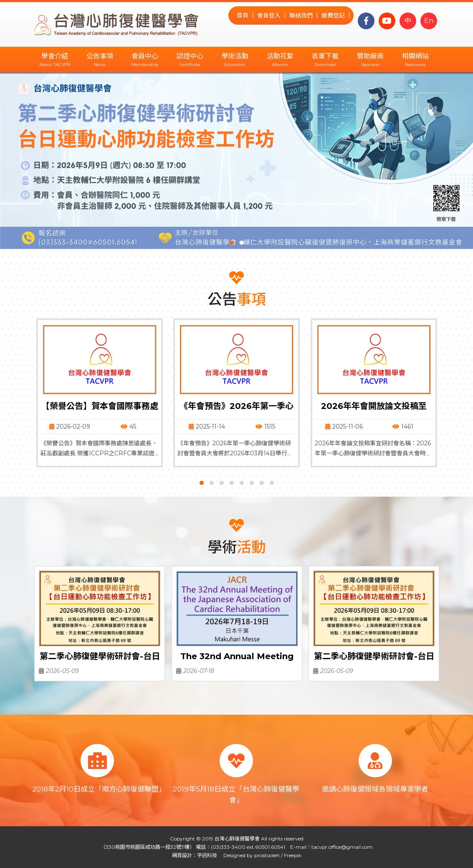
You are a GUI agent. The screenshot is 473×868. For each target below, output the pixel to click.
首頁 (243, 15)
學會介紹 (55, 56)
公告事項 (100, 56)
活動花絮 (280, 56)
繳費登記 (333, 15)
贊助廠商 (370, 56)
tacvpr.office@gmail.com (342, 847)
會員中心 (145, 56)
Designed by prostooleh (249, 855)
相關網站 (415, 56)
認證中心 (190, 56)
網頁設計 (182, 855)
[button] (232, 243)
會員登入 (269, 15)
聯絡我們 (301, 15)
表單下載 (325, 56)
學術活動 (235, 56)
